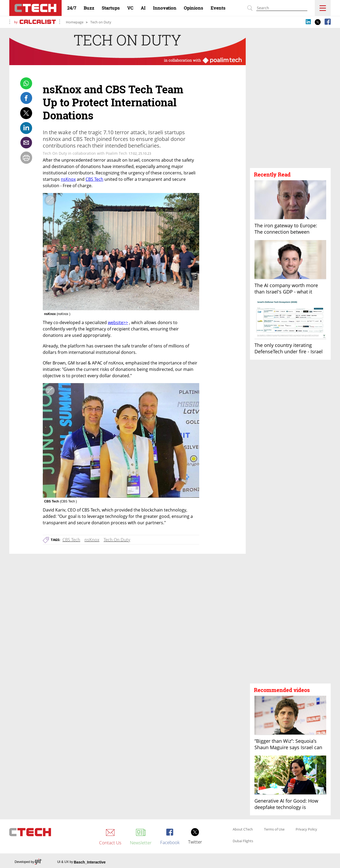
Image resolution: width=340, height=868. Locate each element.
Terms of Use (274, 829)
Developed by (28, 862)
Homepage (75, 22)
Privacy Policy (306, 829)
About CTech (243, 829)
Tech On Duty (117, 540)
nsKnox (92, 540)
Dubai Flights (243, 841)
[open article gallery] (121, 252)
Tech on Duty (101, 22)
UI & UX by (81, 862)
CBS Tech (71, 540)
